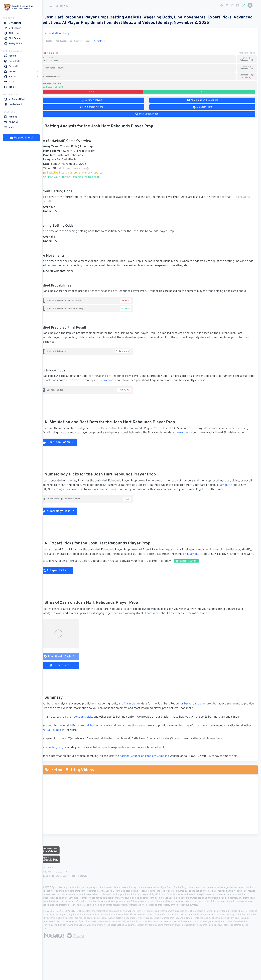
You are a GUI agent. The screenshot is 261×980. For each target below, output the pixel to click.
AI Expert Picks (66, 584)
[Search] (79, 6)
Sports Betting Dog (60, 761)
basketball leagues (67, 743)
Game (50, 41)
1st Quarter (72, 41)
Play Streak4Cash (69, 670)
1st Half (59, 41)
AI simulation (142, 717)
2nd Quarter (86, 41)
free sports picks (92, 730)
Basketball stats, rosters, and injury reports (82, 173)
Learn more (132, 385)
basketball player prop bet (211, 717)
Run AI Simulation (68, 451)
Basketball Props (69, 33)
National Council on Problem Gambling (154, 769)
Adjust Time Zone (86, 169)
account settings (129, 498)
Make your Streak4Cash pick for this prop (81, 177)
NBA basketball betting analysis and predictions (111, 739)
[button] (250, 5)
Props (97, 41)
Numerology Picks (68, 520)
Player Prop (109, 41)
